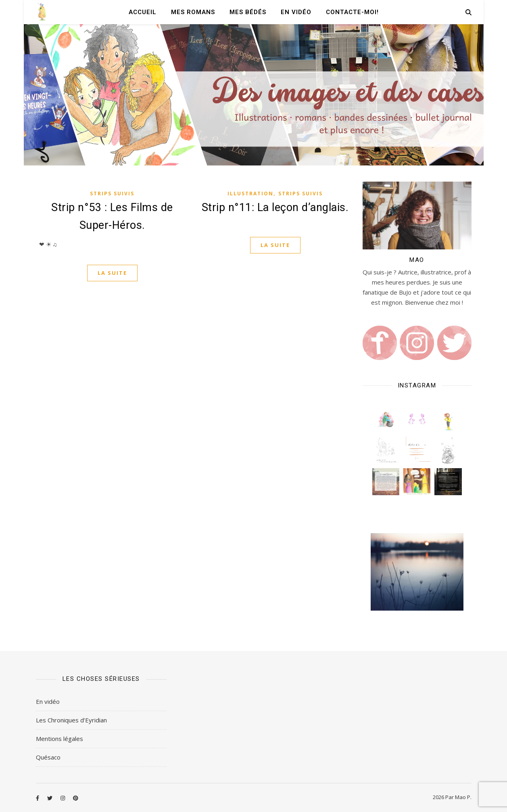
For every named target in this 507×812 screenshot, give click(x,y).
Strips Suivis (112, 194)
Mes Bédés (248, 12)
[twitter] (50, 798)
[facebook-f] (38, 798)
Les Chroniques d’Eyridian (71, 720)
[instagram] (63, 798)
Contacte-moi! (352, 12)
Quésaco (48, 757)
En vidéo (296, 12)
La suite (112, 273)
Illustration (250, 194)
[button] (386, 419)
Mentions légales (59, 739)
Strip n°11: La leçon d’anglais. (275, 207)
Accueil (143, 12)
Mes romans (193, 12)
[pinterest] (76, 798)
